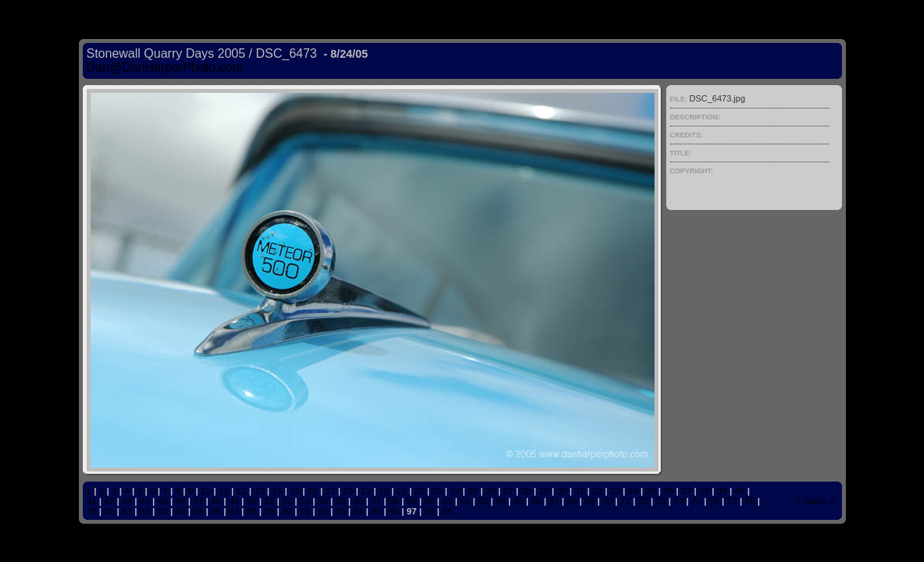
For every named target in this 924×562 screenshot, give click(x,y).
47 (198, 501)
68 (572, 501)
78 (749, 501)
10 (206, 491)
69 (589, 501)
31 (579, 491)
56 (358, 501)
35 (651, 491)
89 (269, 511)
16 (313, 491)
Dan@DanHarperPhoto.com (165, 68)
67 (554, 501)
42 (109, 501)
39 (722, 491)
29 (544, 491)
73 (661, 501)
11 (224, 491)
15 (295, 491)
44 (145, 501)
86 (216, 511)
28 (526, 491)
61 (447, 501)
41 (92, 501)
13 (259, 491)
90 (287, 511)
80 (109, 511)
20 (384, 491)
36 (668, 491)
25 (473, 491)
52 (287, 501)
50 (252, 501)
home (815, 501)
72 (643, 501)
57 (376, 501)
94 (358, 511)
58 (394, 501)
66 (536, 501)
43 (127, 501)
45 (163, 501)
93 (340, 511)
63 (483, 501)
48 (216, 501)
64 (500, 501)
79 (92, 511)
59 (412, 501)
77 (732, 501)
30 (562, 491)
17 (331, 491)
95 (376, 511)
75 (696, 501)
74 (678, 501)
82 (145, 511)
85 (198, 511)
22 (419, 491)
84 (180, 511)
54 (323, 501)
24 (455, 491)
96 (394, 511)
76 (714, 501)
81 (127, 511)
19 (366, 491)
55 (340, 501)
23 (437, 491)
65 (518, 501)
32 (597, 491)
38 (704, 491)
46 (180, 501)
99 (447, 511)
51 (269, 501)
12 (242, 491)
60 (429, 501)
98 (429, 511)
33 (615, 491)
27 (508, 491)
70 (607, 501)
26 (491, 491)
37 (686, 491)
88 (252, 511)
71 (625, 501)
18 (348, 491)
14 (277, 491)
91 (305, 511)
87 (234, 511)
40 (739, 491)
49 (234, 501)
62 (465, 501)
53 (305, 501)
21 (402, 491)
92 (323, 511)
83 (163, 511)
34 (633, 491)
